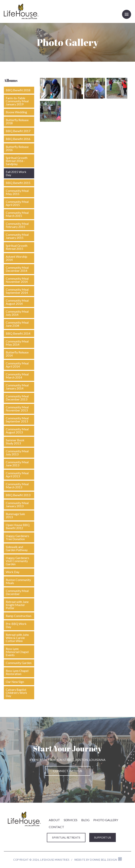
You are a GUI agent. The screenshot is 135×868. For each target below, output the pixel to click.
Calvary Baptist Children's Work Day (16, 693)
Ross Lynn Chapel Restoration (17, 672)
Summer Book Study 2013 (15, 442)
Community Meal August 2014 (17, 302)
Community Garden (19, 663)
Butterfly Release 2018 (17, 121)
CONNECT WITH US (68, 771)
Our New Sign (15, 682)
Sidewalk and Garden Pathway (17, 548)
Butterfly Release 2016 (17, 148)
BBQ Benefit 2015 (18, 183)
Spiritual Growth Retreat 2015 (17, 247)
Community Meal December (17, 592)
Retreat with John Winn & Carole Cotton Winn (17, 638)
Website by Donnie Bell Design (98, 860)
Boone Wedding (16, 112)
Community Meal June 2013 (17, 464)
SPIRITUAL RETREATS (66, 837)
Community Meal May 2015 (17, 192)
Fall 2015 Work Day (16, 173)
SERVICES (71, 820)
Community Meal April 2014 (17, 365)
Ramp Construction (19, 616)
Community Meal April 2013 (17, 475)
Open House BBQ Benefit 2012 (18, 526)
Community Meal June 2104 (17, 324)
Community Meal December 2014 (17, 269)
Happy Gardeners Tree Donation (17, 537)
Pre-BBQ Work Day (16, 625)
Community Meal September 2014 (17, 291)
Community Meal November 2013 (17, 409)
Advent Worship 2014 (17, 258)
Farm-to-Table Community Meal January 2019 (17, 101)
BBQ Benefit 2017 (18, 131)
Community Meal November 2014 (17, 280)
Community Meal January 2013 (17, 504)
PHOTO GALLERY (106, 820)
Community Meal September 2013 (17, 420)
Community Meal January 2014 (17, 387)
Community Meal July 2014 (17, 313)
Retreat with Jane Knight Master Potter (17, 605)
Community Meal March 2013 (17, 486)
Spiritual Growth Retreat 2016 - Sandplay (17, 161)
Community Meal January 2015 (17, 236)
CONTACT (56, 827)
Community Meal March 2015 (17, 214)
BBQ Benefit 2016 (18, 139)
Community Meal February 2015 (17, 225)
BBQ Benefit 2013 (18, 495)
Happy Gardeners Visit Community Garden (17, 561)
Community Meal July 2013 (17, 453)
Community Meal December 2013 (17, 398)
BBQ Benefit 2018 (18, 90)
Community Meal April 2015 (17, 203)
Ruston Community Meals (18, 581)
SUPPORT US (103, 837)
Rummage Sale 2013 (15, 515)
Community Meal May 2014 (17, 343)
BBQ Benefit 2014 (18, 333)
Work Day (13, 572)
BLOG (85, 820)
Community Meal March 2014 (17, 376)
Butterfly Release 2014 (17, 354)
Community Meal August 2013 (17, 431)
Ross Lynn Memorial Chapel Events (17, 652)
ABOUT (54, 820)
